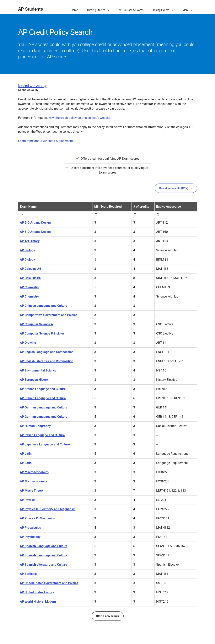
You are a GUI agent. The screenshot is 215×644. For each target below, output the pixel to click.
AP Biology (27, 250)
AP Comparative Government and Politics (48, 315)
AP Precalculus (30, 528)
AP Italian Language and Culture (42, 435)
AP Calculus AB (31, 269)
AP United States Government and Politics (49, 583)
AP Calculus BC (30, 278)
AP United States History (37, 592)
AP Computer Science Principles (42, 333)
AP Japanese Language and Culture (45, 444)
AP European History (34, 380)
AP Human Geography (35, 426)
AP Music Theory (32, 491)
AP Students (31, 9)
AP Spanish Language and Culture (44, 546)
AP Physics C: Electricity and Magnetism (48, 509)
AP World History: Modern (38, 602)
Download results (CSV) (176, 188)
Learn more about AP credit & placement (46, 141)
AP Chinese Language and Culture (44, 306)
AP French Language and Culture (43, 389)
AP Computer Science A (36, 324)
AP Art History (30, 241)
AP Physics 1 (29, 500)
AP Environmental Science (38, 370)
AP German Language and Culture (44, 407)
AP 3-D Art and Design (35, 232)
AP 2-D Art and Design (35, 223)
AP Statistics (29, 574)
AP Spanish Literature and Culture (43, 565)
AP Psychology (30, 537)
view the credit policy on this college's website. (80, 118)
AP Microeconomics (34, 481)
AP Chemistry (29, 287)
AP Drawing (28, 343)
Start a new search (108, 616)
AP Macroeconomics (34, 472)
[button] (187, 7)
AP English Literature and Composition (47, 361)
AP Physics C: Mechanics (37, 518)
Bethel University (32, 86)
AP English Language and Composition (47, 352)
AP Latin (26, 454)
